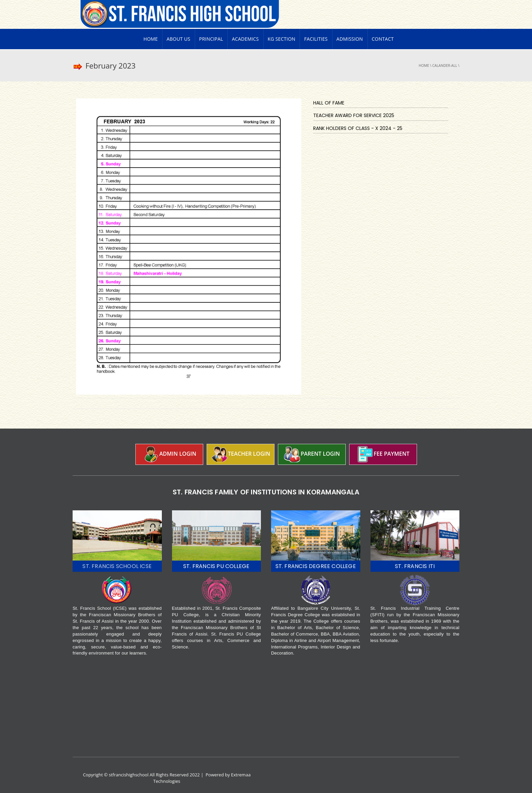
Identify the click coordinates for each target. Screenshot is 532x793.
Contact (383, 39)
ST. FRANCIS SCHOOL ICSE (117, 566)
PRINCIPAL (211, 39)
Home (151, 39)
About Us (178, 39)
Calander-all (445, 65)
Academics (245, 39)
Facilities (316, 39)
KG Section (282, 39)
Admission (350, 39)
